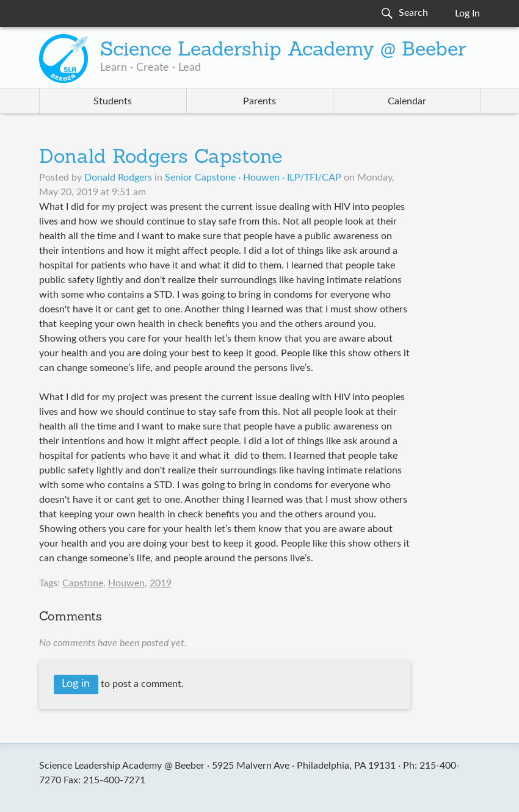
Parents (259, 101)
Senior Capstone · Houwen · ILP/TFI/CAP (253, 178)
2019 (161, 583)
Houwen (126, 583)
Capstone (83, 583)
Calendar (407, 101)
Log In (467, 13)
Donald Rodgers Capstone (161, 158)
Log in (76, 684)
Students (113, 101)
